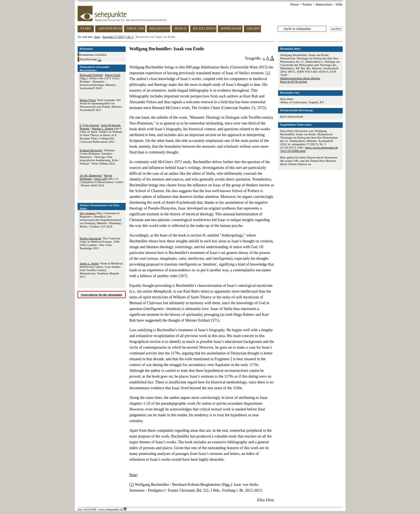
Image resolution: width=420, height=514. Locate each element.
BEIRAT (181, 28)
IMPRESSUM (231, 28)
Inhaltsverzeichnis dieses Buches (300, 78)
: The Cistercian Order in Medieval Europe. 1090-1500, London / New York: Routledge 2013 (100, 243)
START (86, 28)
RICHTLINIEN (204, 28)
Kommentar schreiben (93, 55)
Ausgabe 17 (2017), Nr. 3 (118, 37)
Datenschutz (324, 4)
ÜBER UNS (136, 28)
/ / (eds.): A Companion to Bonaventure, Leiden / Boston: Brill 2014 (102, 180)
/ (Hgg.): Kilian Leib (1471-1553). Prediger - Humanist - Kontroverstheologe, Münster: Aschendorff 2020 (100, 81)
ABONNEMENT (110, 28)
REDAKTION (160, 28)
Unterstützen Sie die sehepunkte (101, 295)
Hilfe (339, 4)
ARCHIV (253, 28)
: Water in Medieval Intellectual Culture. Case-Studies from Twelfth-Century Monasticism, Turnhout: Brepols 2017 (101, 270)
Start (97, 37)
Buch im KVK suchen (294, 81)
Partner (307, 4)
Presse (294, 4)
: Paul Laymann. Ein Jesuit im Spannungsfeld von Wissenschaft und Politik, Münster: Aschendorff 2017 (101, 105)
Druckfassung (91, 60)
